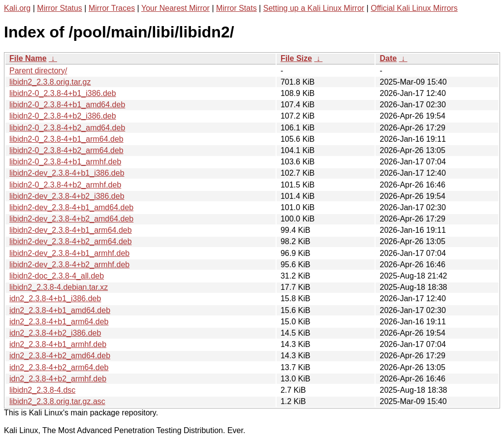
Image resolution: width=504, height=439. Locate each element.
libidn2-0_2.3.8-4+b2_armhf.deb (65, 185)
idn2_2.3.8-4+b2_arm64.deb (59, 367)
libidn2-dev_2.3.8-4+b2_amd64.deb (71, 219)
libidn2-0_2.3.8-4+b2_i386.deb (63, 116)
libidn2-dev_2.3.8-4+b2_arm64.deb (71, 241)
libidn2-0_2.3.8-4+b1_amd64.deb (67, 105)
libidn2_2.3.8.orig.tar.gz (50, 82)
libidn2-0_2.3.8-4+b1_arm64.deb (66, 139)
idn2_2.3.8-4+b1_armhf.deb (58, 344)
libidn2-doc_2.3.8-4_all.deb (57, 276)
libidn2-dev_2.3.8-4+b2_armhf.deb (69, 265)
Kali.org (17, 8)
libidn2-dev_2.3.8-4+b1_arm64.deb (71, 230)
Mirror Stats (236, 8)
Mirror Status (60, 8)
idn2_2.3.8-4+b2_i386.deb (55, 333)
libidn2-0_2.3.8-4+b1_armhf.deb (65, 162)
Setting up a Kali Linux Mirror (314, 8)
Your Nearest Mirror (175, 8)
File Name (28, 58)
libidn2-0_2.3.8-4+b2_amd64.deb (67, 128)
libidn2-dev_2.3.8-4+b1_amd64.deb (71, 207)
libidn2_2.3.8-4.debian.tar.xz (59, 287)
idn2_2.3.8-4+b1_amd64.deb (60, 310)
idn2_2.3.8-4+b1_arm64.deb (59, 322)
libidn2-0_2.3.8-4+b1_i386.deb (63, 93)
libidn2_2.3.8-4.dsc (42, 390)
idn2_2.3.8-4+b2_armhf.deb (58, 379)
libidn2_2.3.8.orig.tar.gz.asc (57, 401)
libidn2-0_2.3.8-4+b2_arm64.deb (66, 150)
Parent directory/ (38, 71)
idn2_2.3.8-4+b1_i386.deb (55, 298)
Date (388, 58)
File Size (296, 58)
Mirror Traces (112, 8)
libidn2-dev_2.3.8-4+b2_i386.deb (67, 196)
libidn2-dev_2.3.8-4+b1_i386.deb (67, 173)
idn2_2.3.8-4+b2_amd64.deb (60, 356)
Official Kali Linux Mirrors (414, 8)
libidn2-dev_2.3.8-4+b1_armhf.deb (69, 253)
